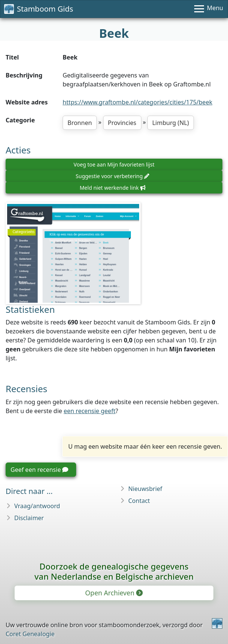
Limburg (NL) (171, 123)
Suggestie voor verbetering (112, 176)
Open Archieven (113, 593)
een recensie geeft (90, 411)
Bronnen (80, 123)
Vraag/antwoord (37, 506)
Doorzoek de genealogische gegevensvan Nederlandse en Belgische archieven (114, 571)
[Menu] (209, 9)
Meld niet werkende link (112, 188)
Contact (139, 501)
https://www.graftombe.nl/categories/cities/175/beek (137, 102)
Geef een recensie (39, 470)
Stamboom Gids (39, 9)
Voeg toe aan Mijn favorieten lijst (114, 164)
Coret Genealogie (30, 634)
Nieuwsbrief (145, 489)
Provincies (122, 123)
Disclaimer (29, 518)
